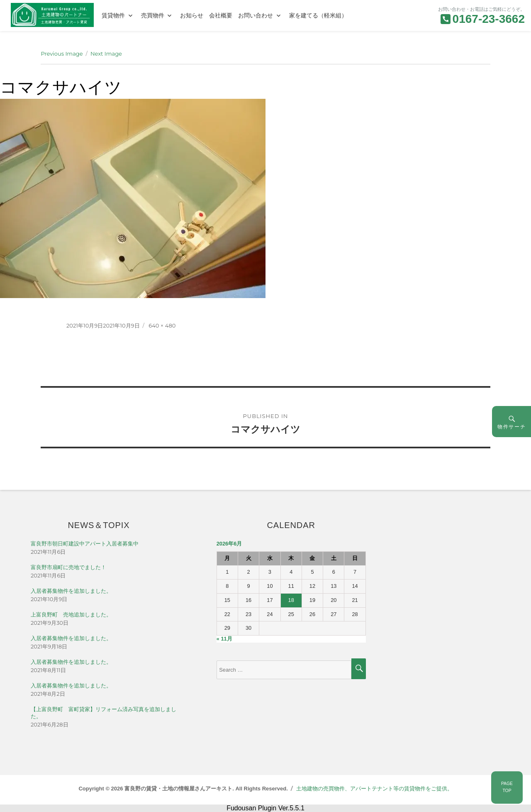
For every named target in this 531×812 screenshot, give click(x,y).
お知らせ (192, 15)
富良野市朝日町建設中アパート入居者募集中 (85, 544)
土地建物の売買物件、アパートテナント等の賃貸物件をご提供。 (374, 789)
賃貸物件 (113, 15)
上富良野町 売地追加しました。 (71, 615)
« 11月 (224, 639)
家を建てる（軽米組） (318, 15)
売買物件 (153, 15)
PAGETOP (507, 787)
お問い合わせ (256, 15)
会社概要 (221, 15)
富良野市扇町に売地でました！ (68, 567)
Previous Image (62, 54)
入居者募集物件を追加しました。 (71, 591)
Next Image (106, 54)
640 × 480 (162, 325)
